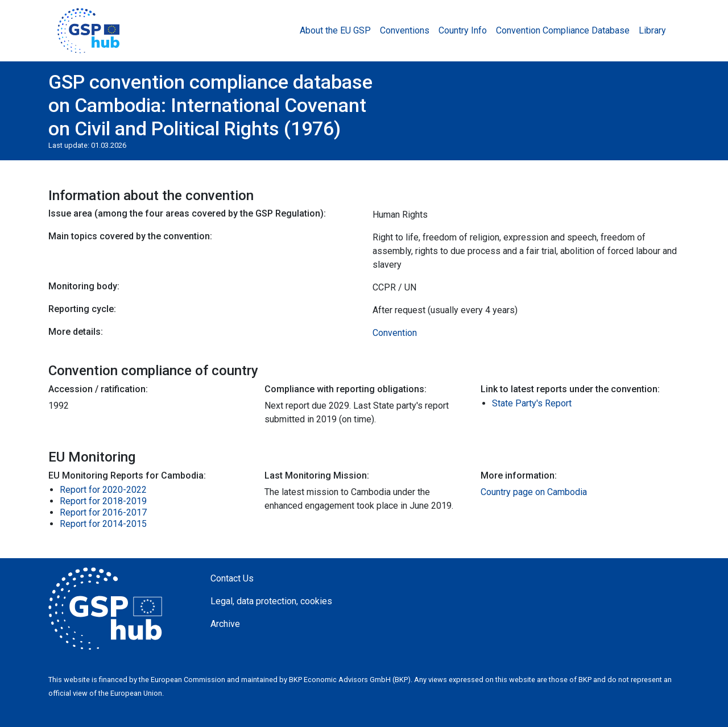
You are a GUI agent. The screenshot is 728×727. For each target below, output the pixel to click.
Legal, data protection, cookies (271, 601)
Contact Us (232, 578)
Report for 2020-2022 (103, 490)
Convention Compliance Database (563, 30)
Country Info (463, 30)
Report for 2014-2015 (103, 524)
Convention (395, 333)
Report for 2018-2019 (103, 501)
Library (652, 30)
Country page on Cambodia (534, 492)
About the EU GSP (335, 30)
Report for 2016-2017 (103, 512)
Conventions (405, 30)
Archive (225, 624)
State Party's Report (532, 403)
